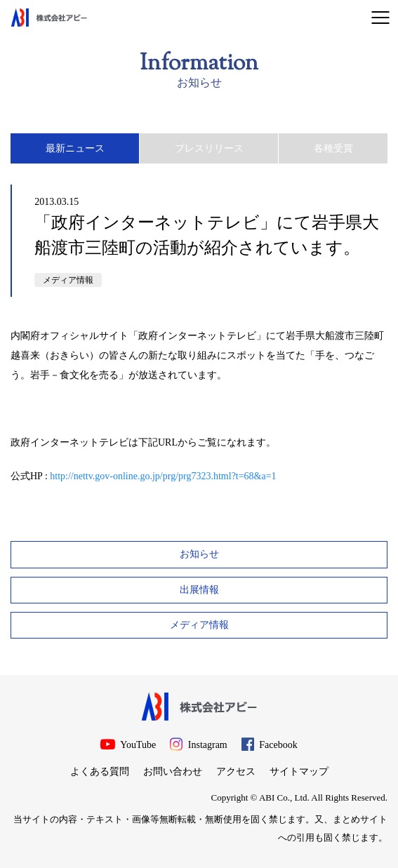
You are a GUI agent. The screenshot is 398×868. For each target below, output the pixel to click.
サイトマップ (299, 772)
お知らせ (199, 554)
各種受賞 (333, 148)
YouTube (128, 744)
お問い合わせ (173, 772)
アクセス (236, 772)
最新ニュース (75, 148)
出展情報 (199, 590)
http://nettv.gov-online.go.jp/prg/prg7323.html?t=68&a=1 (163, 476)
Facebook (270, 744)
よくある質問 (100, 772)
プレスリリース (209, 148)
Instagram (198, 744)
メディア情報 (68, 280)
